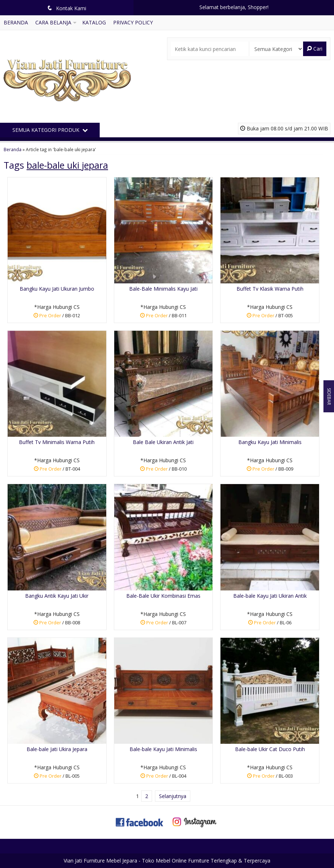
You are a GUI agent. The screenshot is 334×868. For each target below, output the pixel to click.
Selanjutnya (173, 796)
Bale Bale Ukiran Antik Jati (163, 442)
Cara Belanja (53, 22)
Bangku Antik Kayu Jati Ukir (57, 596)
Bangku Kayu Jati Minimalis (270, 442)
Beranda (16, 22)
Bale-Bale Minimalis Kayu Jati (163, 289)
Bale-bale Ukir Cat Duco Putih (270, 749)
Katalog (94, 22)
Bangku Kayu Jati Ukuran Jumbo (57, 289)
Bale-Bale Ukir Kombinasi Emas (163, 596)
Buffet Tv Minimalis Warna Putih (57, 442)
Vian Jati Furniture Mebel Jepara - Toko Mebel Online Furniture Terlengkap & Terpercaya (167, 861)
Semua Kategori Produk (50, 130)
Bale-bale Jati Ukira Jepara (57, 749)
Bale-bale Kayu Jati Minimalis (163, 749)
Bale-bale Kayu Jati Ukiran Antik (270, 596)
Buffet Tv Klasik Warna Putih (270, 289)
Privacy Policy (133, 22)
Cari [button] (315, 49)
